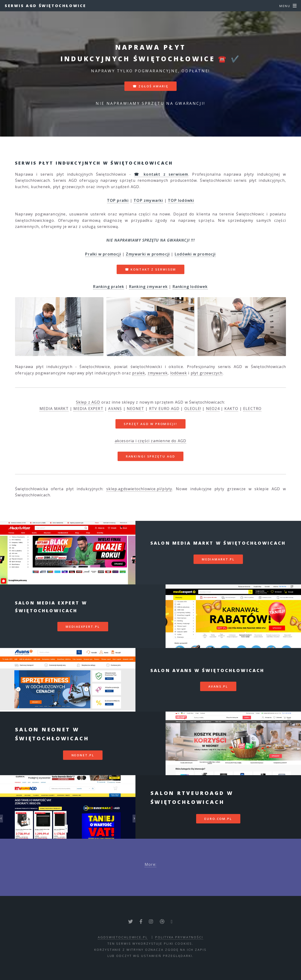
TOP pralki (118, 200)
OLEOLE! (193, 409)
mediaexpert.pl (83, 627)
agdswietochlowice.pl (123, 937)
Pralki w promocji (103, 254)
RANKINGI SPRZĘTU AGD (151, 456)
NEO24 (213, 409)
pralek (139, 373)
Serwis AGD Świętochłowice (46, 6)
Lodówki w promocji (195, 254)
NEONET (135, 409)
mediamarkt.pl (218, 559)
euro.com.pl (218, 819)
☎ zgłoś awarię (150, 86)
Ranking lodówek (190, 287)
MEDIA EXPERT (88, 409)
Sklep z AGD (88, 402)
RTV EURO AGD (164, 409)
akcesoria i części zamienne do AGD (151, 441)
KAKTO (231, 409)
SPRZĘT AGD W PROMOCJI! (150, 424)
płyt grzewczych (207, 373)
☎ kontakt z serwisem (151, 269)
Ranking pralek (109, 287)
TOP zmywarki (148, 200)
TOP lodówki (181, 200)
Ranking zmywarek (148, 287)
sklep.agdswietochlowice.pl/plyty (139, 489)
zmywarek (158, 373)
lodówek (179, 373)
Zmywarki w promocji (148, 254)
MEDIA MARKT (54, 409)
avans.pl (218, 686)
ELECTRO (252, 409)
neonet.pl (83, 755)
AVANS (115, 409)
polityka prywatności (179, 937)
